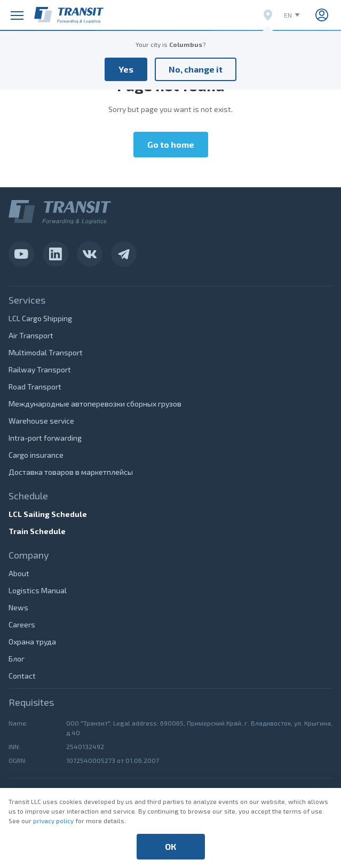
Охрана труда (32, 642)
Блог (17, 659)
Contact (22, 676)
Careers (22, 624)
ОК (170, 846)
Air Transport (31, 335)
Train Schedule (37, 531)
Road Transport (35, 387)
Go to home (171, 144)
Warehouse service (41, 421)
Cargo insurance (36, 455)
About (19, 573)
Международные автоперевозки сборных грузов (95, 404)
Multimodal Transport (46, 352)
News (18, 607)
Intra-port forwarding (45, 438)
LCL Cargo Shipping (40, 318)
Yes (126, 69)
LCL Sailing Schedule (48, 514)
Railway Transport (40, 369)
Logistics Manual (38, 590)
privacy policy (53, 821)
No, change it (196, 69)
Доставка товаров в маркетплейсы (71, 472)
